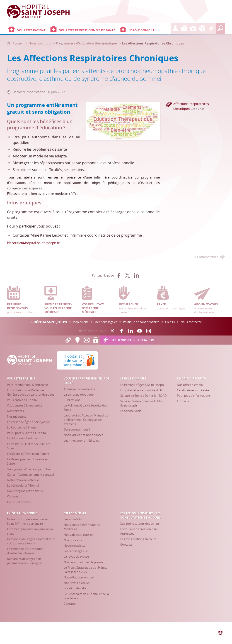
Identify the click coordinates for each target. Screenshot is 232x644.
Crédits (170, 322)
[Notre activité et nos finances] (83, 435)
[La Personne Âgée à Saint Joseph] (29, 422)
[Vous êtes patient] (28, 28)
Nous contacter (191, 322)
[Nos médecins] (17, 416)
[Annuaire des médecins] (79, 389)
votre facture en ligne (172, 298)
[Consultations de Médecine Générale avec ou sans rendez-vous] (31, 392)
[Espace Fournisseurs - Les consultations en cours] (202, 28)
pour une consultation (22, 300)
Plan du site (81, 322)
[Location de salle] (75, 588)
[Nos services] (15, 411)
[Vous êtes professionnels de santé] (84, 28)
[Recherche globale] (220, 28)
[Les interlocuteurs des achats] (140, 524)
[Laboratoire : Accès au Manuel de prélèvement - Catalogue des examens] (86, 420)
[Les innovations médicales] (81, 441)
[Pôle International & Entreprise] (28, 385)
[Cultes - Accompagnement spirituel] (30, 475)
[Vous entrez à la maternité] (25, 405)
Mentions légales (106, 322)
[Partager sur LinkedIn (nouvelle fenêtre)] (136, 275)
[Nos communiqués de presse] (83, 562)
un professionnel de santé (135, 300)
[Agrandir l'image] (123, 120)
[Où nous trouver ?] (19, 502)
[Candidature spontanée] (193, 390)
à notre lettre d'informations (210, 300)
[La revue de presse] (76, 556)
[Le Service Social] (131, 411)
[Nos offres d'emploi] (190, 385)
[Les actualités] (73, 519)
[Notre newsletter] (75, 546)
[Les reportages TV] (76, 551)
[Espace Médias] (193, 28)
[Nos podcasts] (73, 540)
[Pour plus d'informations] (194, 396)
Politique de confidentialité (141, 322)
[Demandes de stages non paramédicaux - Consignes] (25, 561)
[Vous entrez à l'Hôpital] (22, 400)
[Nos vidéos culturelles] (78, 535)
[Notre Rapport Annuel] (79, 577)
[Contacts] (183, 401)
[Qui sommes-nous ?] (77, 429)
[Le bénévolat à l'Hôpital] (23, 485)
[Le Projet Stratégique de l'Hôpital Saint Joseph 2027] (86, 570)
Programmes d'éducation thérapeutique (86, 43)
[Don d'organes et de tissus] (25, 491)
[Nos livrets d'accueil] (77, 583)
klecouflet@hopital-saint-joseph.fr (33, 243)
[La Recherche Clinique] (22, 427)
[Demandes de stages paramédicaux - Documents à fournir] (31, 541)
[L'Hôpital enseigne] (184, 28)
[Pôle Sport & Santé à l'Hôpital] (27, 433)
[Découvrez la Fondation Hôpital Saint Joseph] (211, 28)
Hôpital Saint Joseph (50, 322)
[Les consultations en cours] (138, 539)
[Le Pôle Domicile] (145, 28)
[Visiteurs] (13, 496)
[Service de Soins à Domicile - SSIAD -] (144, 396)
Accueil (19, 43)
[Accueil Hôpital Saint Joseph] (41, 11)
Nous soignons (40, 43)
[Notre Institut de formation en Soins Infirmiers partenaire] (28, 521)
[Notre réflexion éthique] (23, 480)
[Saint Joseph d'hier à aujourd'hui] (29, 469)
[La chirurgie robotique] (22, 438)
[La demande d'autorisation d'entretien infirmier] (25, 551)
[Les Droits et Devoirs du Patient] (28, 454)
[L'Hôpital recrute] (175, 28)
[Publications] (72, 400)
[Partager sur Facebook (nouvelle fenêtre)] (119, 275)
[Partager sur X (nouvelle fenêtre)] (128, 275)
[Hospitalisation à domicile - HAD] (142, 390)
